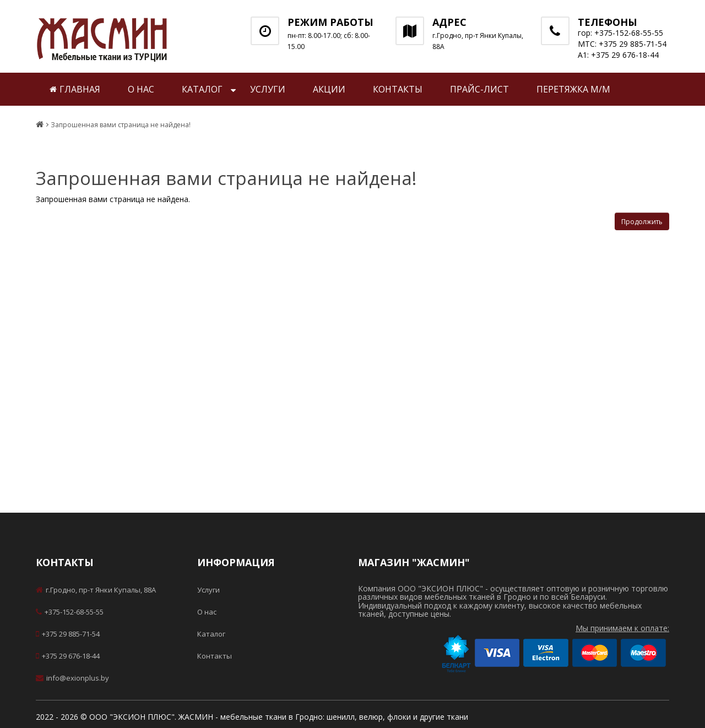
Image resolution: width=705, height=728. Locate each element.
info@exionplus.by (72, 678)
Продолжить (642, 222)
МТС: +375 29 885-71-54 (622, 44)
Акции (329, 89)
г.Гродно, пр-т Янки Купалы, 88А (96, 590)
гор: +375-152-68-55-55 (620, 33)
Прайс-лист (479, 89)
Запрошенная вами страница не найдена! (121, 125)
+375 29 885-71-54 (68, 634)
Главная (75, 89)
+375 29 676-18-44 (68, 656)
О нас (141, 89)
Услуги (268, 89)
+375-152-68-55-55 (70, 612)
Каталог (202, 89)
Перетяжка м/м (573, 89)
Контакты (398, 89)
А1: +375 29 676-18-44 (618, 55)
